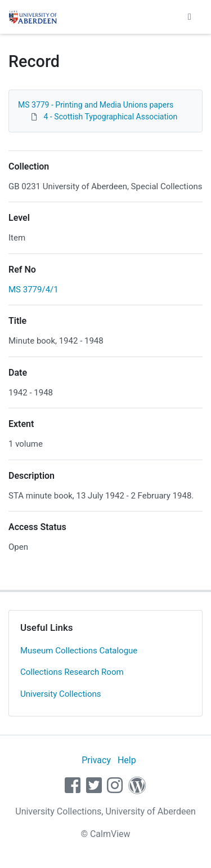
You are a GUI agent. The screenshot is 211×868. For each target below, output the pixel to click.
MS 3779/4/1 (33, 290)
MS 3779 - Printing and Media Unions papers (96, 105)
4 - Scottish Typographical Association (110, 117)
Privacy (96, 760)
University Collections (61, 694)
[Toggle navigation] (190, 17)
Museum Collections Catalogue (79, 651)
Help (127, 760)
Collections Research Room (72, 672)
